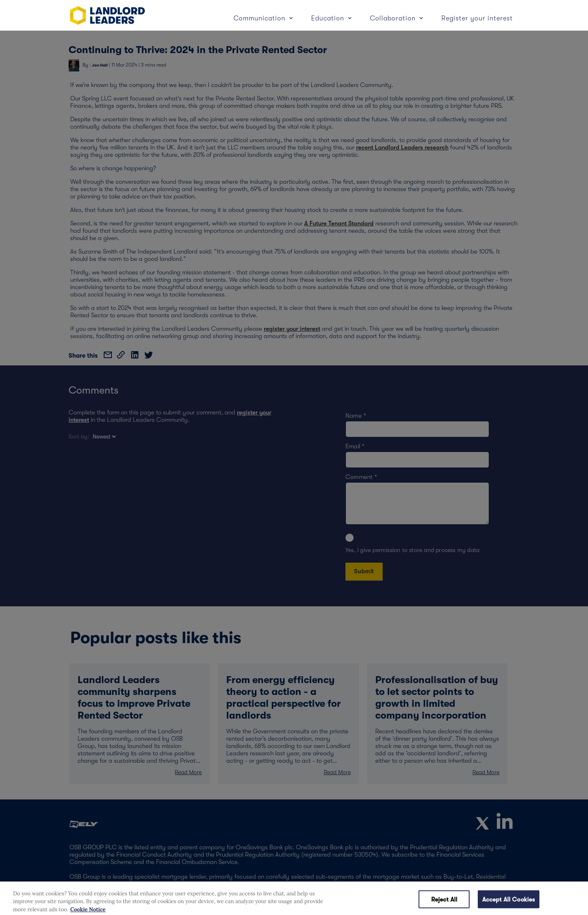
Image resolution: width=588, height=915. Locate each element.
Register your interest (477, 18)
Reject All (444, 902)
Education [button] (329, 18)
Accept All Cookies (509, 902)
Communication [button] (261, 18)
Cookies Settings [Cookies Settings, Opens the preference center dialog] (385, 902)
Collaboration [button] (394, 18)
